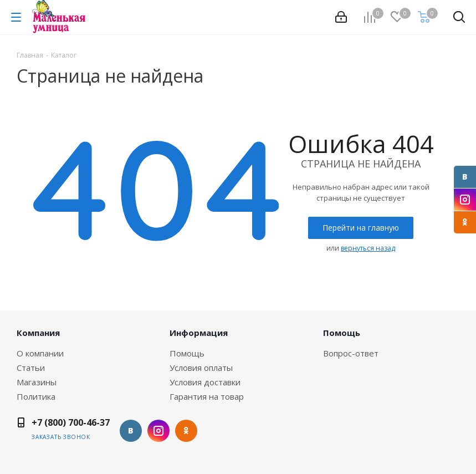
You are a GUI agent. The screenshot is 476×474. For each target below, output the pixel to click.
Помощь (187, 353)
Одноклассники (465, 222)
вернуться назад (368, 248)
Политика (36, 396)
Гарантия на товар (207, 396)
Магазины (37, 382)
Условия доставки (205, 382)
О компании (40, 353)
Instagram (465, 200)
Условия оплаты (201, 368)
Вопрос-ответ (351, 353)
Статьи (31, 368)
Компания (38, 333)
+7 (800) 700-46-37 (71, 422)
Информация (199, 333)
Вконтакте (465, 177)
